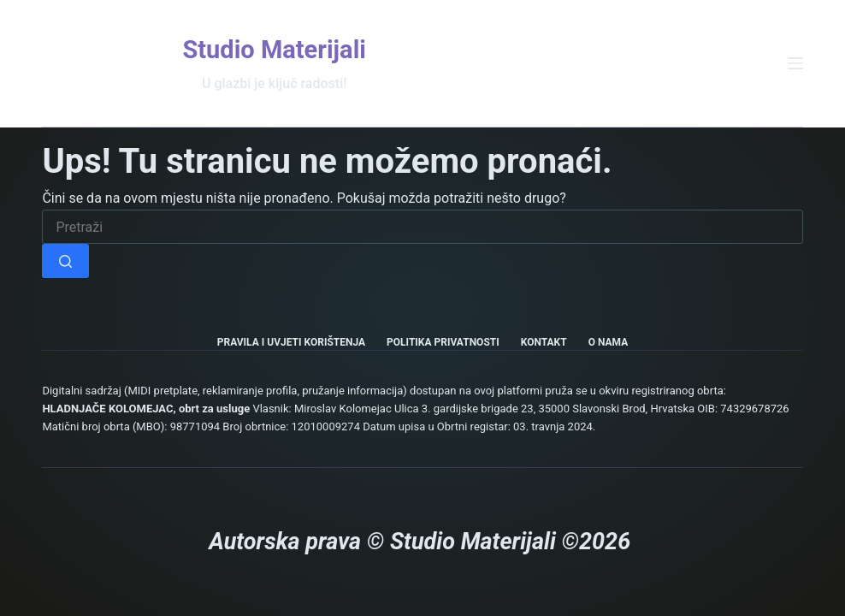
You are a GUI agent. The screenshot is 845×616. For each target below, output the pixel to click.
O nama (609, 342)
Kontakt (544, 342)
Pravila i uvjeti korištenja (291, 342)
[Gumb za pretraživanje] (65, 261)
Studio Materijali (274, 50)
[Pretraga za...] (422, 227)
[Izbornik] (795, 63)
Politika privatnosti (443, 342)
